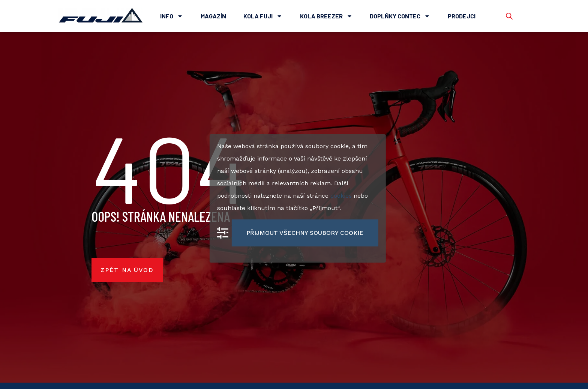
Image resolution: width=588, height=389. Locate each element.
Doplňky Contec (400, 16)
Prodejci (462, 16)
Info (172, 16)
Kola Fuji (263, 16)
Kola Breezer (326, 16)
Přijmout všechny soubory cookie (305, 232)
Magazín (213, 16)
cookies (341, 195)
